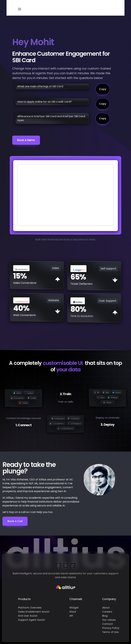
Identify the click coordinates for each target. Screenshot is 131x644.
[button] (20, 8)
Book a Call (15, 521)
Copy (103, 89)
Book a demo (26, 140)
